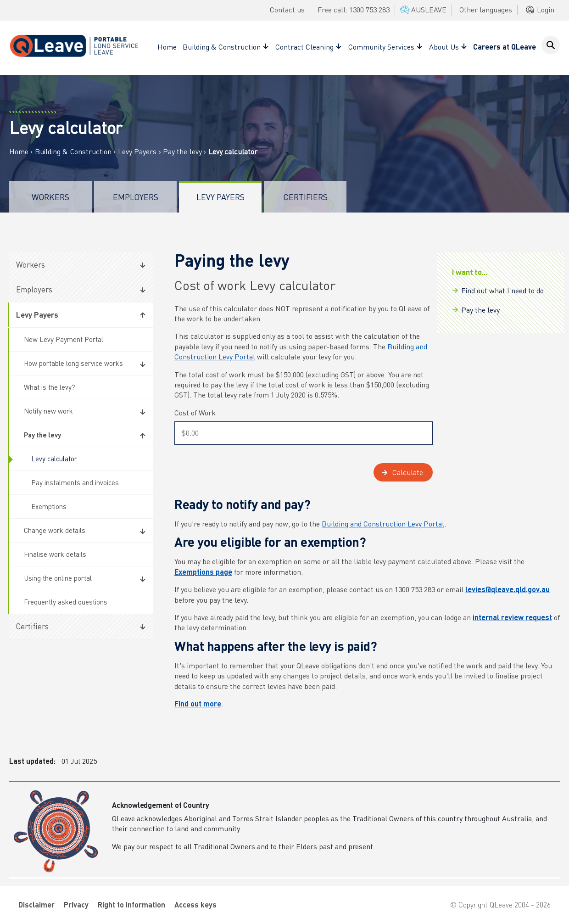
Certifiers (305, 197)
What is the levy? (50, 387)
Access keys (195, 904)
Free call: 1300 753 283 (354, 9)
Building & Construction (73, 151)
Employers (136, 197)
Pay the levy (183, 151)
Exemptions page (203, 572)
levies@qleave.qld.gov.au (508, 589)
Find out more (198, 703)
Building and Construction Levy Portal (383, 524)
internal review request (512, 617)
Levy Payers (137, 151)
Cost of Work (195, 412)
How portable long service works (73, 363)
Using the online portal (58, 578)
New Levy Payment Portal (64, 339)
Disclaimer (36, 904)
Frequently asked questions (66, 602)
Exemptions (49, 506)
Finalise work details (55, 554)
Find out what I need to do (502, 290)
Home (167, 47)
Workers (50, 197)
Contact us (287, 9)
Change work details (55, 530)
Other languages (486, 9)
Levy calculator (54, 459)
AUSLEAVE (422, 9)
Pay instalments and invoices (75, 482)
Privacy (76, 904)
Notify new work (48, 411)
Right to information (131, 904)
